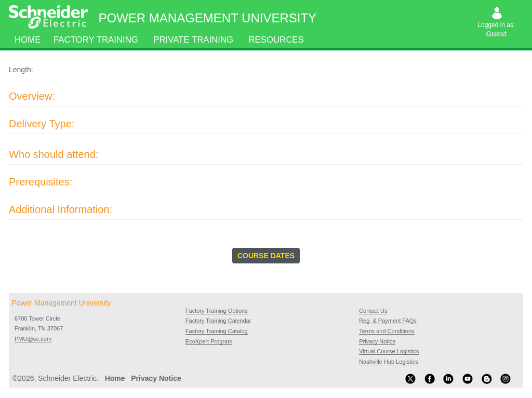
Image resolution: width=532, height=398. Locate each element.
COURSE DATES (266, 256)
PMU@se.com (33, 339)
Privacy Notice (377, 341)
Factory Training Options (217, 311)
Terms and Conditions (387, 331)
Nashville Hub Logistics (389, 362)
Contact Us (373, 311)
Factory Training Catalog (217, 331)
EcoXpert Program (209, 341)
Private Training (194, 40)
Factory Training (96, 40)
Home (28, 40)
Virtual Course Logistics (389, 351)
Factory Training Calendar (218, 321)
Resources (276, 40)
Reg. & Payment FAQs (388, 321)
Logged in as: (497, 23)
